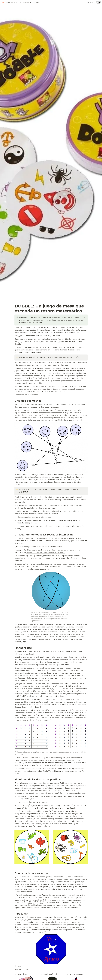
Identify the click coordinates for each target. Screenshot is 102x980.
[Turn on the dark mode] (98, 3)
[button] (8, 2)
